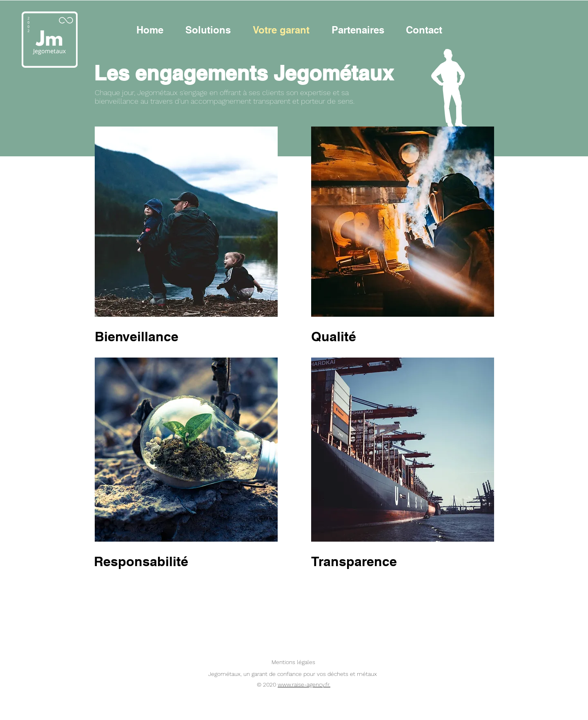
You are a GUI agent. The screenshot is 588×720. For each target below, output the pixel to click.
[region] (186, 450)
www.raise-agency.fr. (304, 684)
